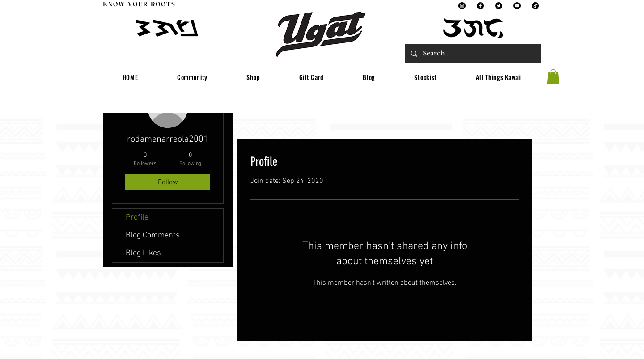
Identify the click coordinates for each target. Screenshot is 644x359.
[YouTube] (517, 6)
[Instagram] (462, 6)
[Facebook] (480, 6)
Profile (137, 218)
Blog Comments (153, 235)
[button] (192, 78)
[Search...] (472, 53)
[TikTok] (535, 6)
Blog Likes (143, 253)
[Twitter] (499, 6)
